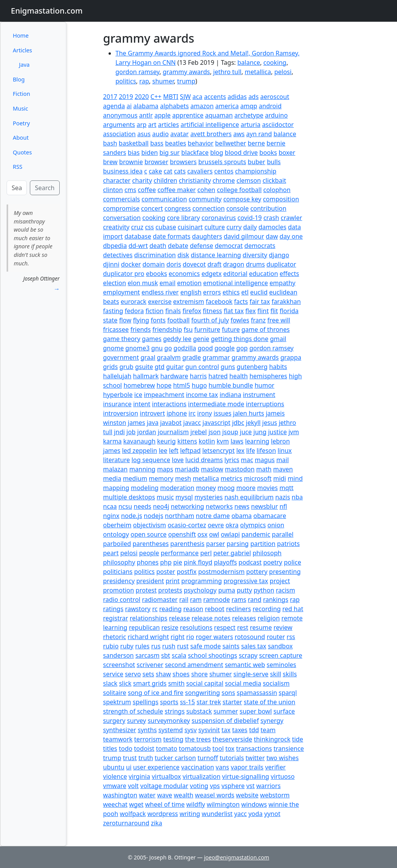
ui (129, 767)
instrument (259, 395)
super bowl (256, 711)
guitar (175, 367)
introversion (121, 413)
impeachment (164, 395)
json (215, 432)
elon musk (143, 283)
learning (257, 441)
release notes (211, 618)
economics (184, 274)
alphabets (174, 106)
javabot (171, 423)
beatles (176, 143)
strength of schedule (133, 711)
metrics (231, 478)
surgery (114, 721)
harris (198, 376)
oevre (216, 525)
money (206, 488)
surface (284, 711)
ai (129, 106)
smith (176, 683)
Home (21, 36)
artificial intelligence (210, 125)
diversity (255, 255)
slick (125, 683)
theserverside (232, 739)
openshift (182, 534)
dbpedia (115, 246)
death (158, 246)
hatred (218, 376)
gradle (192, 357)
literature (117, 460)
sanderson (118, 655)
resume (261, 627)
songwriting (202, 693)
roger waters (214, 637)
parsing (238, 544)
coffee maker (177, 190)
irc (192, 413)
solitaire (115, 693)
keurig (166, 441)
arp (141, 125)
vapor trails (247, 767)
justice (277, 432)
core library (184, 218)
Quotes (22, 152)
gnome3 (137, 348)
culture (215, 227)
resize (170, 627)
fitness (212, 311)
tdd (254, 730)
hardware (174, 376)
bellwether (231, 143)
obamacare (270, 516)
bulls (274, 162)
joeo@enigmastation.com (236, 857)
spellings (145, 702)
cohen (206, 190)
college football (239, 190)
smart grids (150, 683)
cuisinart (190, 227)
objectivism (149, 525)
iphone (177, 413)
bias (134, 152)
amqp (249, 106)
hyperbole (118, 395)
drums (255, 264)
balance (249, 62)
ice (138, 395)
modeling (145, 488)
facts (241, 301)
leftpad (190, 450)
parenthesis (187, 544)
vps (215, 786)
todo (125, 748)
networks (219, 506)
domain (154, 264)
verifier (275, 767)
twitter (255, 758)
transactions (254, 748)
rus (156, 646)
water (147, 795)
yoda (256, 814)
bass (157, 143)
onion (276, 525)
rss (291, 637)
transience (289, 748)
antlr (146, 115)
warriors (268, 786)
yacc (241, 814)
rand (255, 599)
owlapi (230, 534)
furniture (207, 329)
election (115, 283)
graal (148, 357)
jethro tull (227, 72)
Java (24, 65)
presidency (119, 581)
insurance (117, 404)
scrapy (248, 655)
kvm (223, 441)
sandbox (280, 646)
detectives (118, 255)
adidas (237, 97)
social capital (205, 683)
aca (197, 97)
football (178, 320)
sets (148, 674)
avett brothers (211, 134)
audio (161, 134)
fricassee (116, 329)
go (168, 348)
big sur (169, 152)
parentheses (151, 544)
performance (180, 553)
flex (251, 311)
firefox (192, 311)
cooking (275, 62)
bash (110, 143)
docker (131, 264)
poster (166, 572)
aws (239, 134)
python (264, 590)
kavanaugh (139, 441)
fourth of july (210, 320)
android (270, 106)
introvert (153, 413)
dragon (234, 264)
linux (285, 450)
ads (254, 97)
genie (201, 339)
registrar (116, 618)
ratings (113, 609)
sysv (191, 730)
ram (196, 599)
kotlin (207, 441)
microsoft (258, 478)
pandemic (256, 534)
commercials (122, 199)
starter (232, 702)
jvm (294, 432)
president (150, 581)
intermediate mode (216, 404)
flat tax (234, 311)
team (268, 730)
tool (218, 748)
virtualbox (166, 776)
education (263, 274)
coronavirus (219, 218)
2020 (142, 97)
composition (281, 199)
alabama (146, 106)
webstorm (275, 795)
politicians (118, 572)
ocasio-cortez (187, 525)
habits (278, 367)
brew (110, 162)
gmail (278, 339)
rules (142, 646)
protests (170, 590)
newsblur (265, 506)
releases (244, 618)
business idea (123, 171)
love (178, 460)
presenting (285, 572)
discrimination (155, 255)
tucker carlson (175, 758)
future (231, 329)
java (152, 423)
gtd (160, 367)
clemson (249, 180)
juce (246, 432)
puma (227, 590)
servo (133, 674)
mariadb (187, 469)
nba (297, 497)
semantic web (245, 665)
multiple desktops (129, 497)
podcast (250, 562)
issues (223, 413)
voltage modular (164, 786)
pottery (257, 572)
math (264, 469)
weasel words (215, 795)
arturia (251, 125)
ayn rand (259, 134)
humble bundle (231, 385)
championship (256, 171)
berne (256, 143)
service (113, 674)
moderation (177, 488)
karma (112, 441)
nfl (283, 506)
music (165, 497)
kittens (187, 441)
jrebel (198, 432)
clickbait (274, 180)
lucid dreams (204, 460)
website (247, 795)
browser (156, 162)
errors (212, 292)
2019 (126, 97)
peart (111, 553)
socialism (276, 683)
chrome (224, 180)
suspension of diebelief (225, 721)
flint (263, 311)
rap (144, 81)
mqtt (287, 488)
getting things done (240, 339)
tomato (167, 748)
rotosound (250, 637)
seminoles (281, 665)
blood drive (241, 152)
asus (144, 134)
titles (110, 748)
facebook (219, 301)
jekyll (253, 423)
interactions (169, 404)
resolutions (196, 627)
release (180, 618)
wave (165, 795)
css (149, 227)
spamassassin (257, 693)
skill (276, 674)
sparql (288, 693)
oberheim (117, 525)
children (165, 180)
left (174, 450)
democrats (260, 246)
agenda (114, 106)
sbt (166, 655)
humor (265, 385)
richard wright (148, 637)
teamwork (118, 739)
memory (161, 478)
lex (240, 450)
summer (226, 711)
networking (187, 506)
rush (169, 646)
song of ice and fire (156, 693)
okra (232, 525)
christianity (195, 180)
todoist (144, 748)
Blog (19, 79)
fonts (158, 320)
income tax (202, 395)
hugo (199, 385)
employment (122, 292)
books (268, 152)
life (251, 450)
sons (229, 693)
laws (237, 441)
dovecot (194, 264)
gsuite (144, 367)
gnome (113, 348)
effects (289, 274)
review (283, 627)
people (149, 553)
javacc (192, 423)
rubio (111, 646)
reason (193, 609)
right (178, 637)
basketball (134, 143)
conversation (122, 218)
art (152, 125)
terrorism (148, 739)
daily (250, 227)
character (117, 180)
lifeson (266, 450)
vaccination (198, 767)
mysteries (208, 497)
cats (180, 171)
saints (231, 646)
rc (155, 609)
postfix (187, 572)
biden (149, 152)
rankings (275, 599)
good (205, 348)
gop (242, 348)
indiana (230, 395)
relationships (149, 618)
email (167, 283)
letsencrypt (219, 450)
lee (163, 450)
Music (20, 108)
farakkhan (286, 301)
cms (130, 190)
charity (142, 180)
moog (226, 488)
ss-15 (187, 702)
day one (291, 236)
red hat (293, 609)
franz (258, 320)
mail (283, 460)
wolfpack (133, 814)
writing (190, 814)
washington (120, 795)
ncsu (125, 506)
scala (179, 655)
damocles (273, 227)
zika (156, 823)
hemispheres (268, 376)
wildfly (196, 804)
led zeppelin (140, 450)
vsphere (233, 786)
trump (186, 81)
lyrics (232, 460)
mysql (184, 497)
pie (178, 562)
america (227, 106)
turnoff (208, 758)
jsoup (230, 432)
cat (168, 171)
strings (175, 711)
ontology (116, 534)
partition (263, 544)
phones (148, 562)
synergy (272, 721)
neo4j (161, 506)
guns (228, 367)
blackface (195, 152)
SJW (185, 97)
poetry (273, 562)
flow (125, 320)
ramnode (217, 599)
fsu (188, 329)
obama (242, 516)
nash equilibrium (249, 497)
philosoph (267, 553)
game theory (122, 339)
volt (133, 786)
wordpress (163, 814)
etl (245, 292)
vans (222, 767)
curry (234, 227)
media (112, 478)
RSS (18, 167)
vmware (115, 786)
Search (45, 188)
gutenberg (252, 367)
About (21, 138)
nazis (283, 497)
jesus (269, 423)
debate (178, 246)
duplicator (281, 264)
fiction (154, 311)
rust (183, 646)
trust (130, 758)
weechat (115, 804)
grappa (291, 357)
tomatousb (195, 748)
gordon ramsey (138, 72)
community (205, 199)
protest (146, 590)
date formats (172, 236)
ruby (127, 646)
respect (225, 627)
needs (142, 506)
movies (267, 488)
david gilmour (244, 236)
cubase (166, 227)
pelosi (283, 72)
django (279, 255)
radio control (122, 599)
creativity (116, 227)
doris (174, 264)
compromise (121, 208)
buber (256, 162)
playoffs (225, 562)
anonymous (120, 115)
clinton (113, 190)
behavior (200, 143)
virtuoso (283, 776)
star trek (209, 702)
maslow (212, 469)
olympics (253, 525)
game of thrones (266, 329)
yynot (273, 814)
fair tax (260, 301)
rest (243, 627)
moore (246, 488)
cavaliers (200, 171)
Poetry (21, 123)
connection (208, 208)
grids (110, 367)
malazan (115, 469)
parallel (283, 534)
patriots (288, 544)
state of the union (270, 702)
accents (215, 97)
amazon (202, 106)
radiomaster (160, 599)
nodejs (154, 516)
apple (162, 115)
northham (180, 516)
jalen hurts (249, 413)
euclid (259, 292)
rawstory (138, 609)
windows (254, 804)
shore (199, 674)
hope (164, 385)
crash (271, 218)
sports (169, 702)
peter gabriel (232, 553)
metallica (258, 72)
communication (164, 199)
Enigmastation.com (47, 11)
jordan (147, 432)
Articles (22, 50)
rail (184, 599)
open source (149, 534)
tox (230, 748)
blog (217, 152)
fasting (113, 311)
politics (126, 81)
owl (214, 534)
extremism (189, 301)
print (173, 581)
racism (285, 590)
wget (136, 804)
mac (247, 460)
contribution (268, 208)
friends (141, 329)
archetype (249, 115)
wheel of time (165, 804)
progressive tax (246, 581)
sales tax (254, 646)
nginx (111, 516)
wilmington (223, 804)
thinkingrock (272, 739)
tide (298, 739)
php (166, 562)
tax (226, 730)
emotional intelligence (236, 283)
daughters (207, 236)
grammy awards (186, 72)
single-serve (251, 674)
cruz (137, 227)
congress (178, 208)
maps (165, 469)
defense (202, 246)
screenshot (119, 665)
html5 (181, 385)
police (292, 562)
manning (142, 469)
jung (260, 432)
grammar (217, 357)
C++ (156, 97)
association (119, 134)
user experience (156, 767)
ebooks (156, 274)
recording (267, 609)
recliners (238, 609)
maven (283, 469)
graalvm (169, 357)
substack (199, 711)
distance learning (216, 255)
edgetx (212, 274)
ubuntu (114, 767)
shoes (181, 674)
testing (173, 739)
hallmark (146, 376)
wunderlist (217, 814)
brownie (131, 162)
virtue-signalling (246, 776)
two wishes (282, 758)
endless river (160, 292)
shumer (163, 81)
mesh (183, 478)
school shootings (213, 655)
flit (274, 311)
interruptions (265, 404)
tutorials (232, 758)
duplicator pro (124, 274)
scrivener (150, 665)
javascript (216, 423)
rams (239, 599)
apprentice (188, 115)
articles (169, 125)
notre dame (213, 516)
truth (146, 758)
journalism (173, 432)
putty (244, 590)
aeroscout (275, 97)
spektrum (117, 702)
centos (224, 171)
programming (202, 581)
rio (190, 637)
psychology (200, 590)
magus (265, 460)
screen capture (280, 655)
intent (142, 404)
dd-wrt (138, 246)
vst (250, 786)
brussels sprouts (222, 162)
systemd (171, 730)
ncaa (110, 506)
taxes (240, 730)
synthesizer (120, 730)
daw (272, 236)
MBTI (171, 97)
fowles (240, 320)
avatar (179, 134)
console (238, 208)
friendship (167, 329)
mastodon (240, 469)
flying (141, 320)
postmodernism (221, 572)
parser (216, 544)
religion (269, 618)
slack (110, 683)
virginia (140, 776)
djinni (111, 264)
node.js (132, 516)
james (137, 423)
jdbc (238, 423)
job (131, 432)
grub (126, 367)
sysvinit (209, 730)
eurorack (133, 301)
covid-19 (250, 218)
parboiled (117, 544)
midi (280, 478)
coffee (147, 190)
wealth (183, 795)
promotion (119, 590)
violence (115, 776)
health (239, 376)
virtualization (202, 776)
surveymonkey (169, 721)
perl (206, 553)
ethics (231, 292)
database (138, 236)
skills (290, 674)
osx (202, 534)
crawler (291, 218)
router (276, 637)
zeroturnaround (126, 823)
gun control (202, 367)
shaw (163, 674)
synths (147, 730)
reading (171, 609)
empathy (282, 283)
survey (137, 721)
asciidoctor (278, 125)
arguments (119, 125)
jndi (119, 432)
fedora (134, 311)
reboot (214, 609)
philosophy (119, 562)
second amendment (194, 665)
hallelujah (117, 376)
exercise (160, 301)
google (224, 348)
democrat (229, 246)
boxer (287, 152)
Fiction (22, 94)
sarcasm (147, 655)
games (152, 339)
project (280, 581)
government (121, 357)
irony (205, 413)
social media (243, 683)
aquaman (219, 115)
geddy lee (177, 339)
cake (155, 171)
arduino (276, 115)
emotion (189, 283)
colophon (277, 190)
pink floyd (198, 562)
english (191, 292)
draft (214, 264)
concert (152, 208)
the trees (198, 739)
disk (183, 255)
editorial (235, 274)
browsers (183, 162)
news (242, 506)
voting (199, 786)
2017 (110, 97)
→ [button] (57, 289)
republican (144, 627)
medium (135, 478)
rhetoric (115, 637)
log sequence (151, 460)
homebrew (139, 385)
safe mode (206, 646)
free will (279, 320)
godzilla (185, 348)
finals (173, 311)
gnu (157, 348)
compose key (242, 199)
